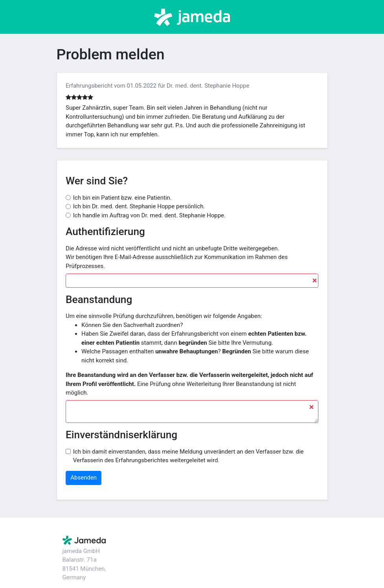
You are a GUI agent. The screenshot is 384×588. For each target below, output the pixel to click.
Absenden (84, 478)
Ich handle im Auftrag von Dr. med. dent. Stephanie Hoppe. (149, 215)
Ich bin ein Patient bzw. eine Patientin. (122, 198)
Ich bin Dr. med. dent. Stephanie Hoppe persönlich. (139, 206)
